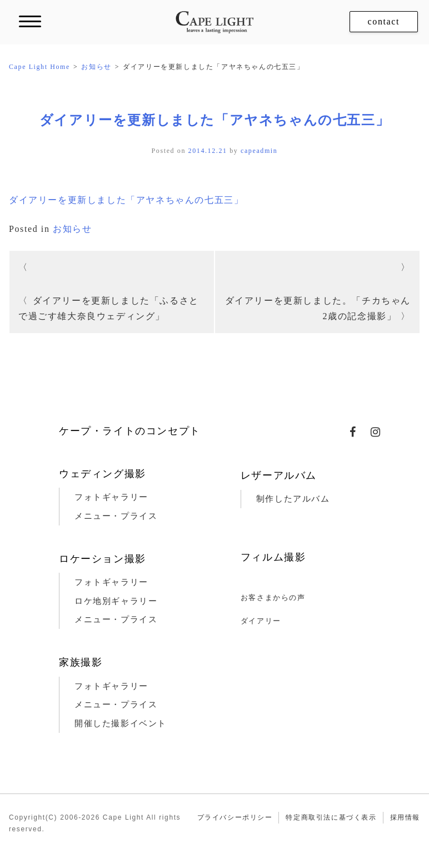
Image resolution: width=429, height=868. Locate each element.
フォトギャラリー (111, 497)
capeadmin (259, 151)
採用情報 (405, 817)
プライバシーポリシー (235, 817)
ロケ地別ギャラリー (116, 601)
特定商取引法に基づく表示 (331, 817)
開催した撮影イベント (121, 723)
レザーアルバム (279, 475)
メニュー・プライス (116, 516)
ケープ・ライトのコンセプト (130, 431)
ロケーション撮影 (103, 559)
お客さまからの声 (273, 597)
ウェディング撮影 (103, 474)
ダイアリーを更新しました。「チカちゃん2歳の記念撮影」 (318, 308)
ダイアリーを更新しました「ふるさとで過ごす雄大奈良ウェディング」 (109, 308)
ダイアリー (261, 621)
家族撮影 (81, 662)
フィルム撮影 (273, 557)
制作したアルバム (293, 499)
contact (384, 21)
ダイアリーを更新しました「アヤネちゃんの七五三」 (214, 120)
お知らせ (72, 229)
